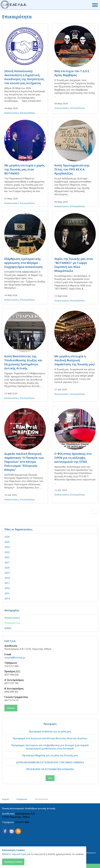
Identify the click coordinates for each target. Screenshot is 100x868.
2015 (7, 593)
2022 (7, 557)
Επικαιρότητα (27, 113)
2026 (7, 537)
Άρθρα (8, 628)
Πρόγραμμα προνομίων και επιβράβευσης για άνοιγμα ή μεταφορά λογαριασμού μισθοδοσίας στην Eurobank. (50, 747)
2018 (7, 578)
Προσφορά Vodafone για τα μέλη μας (50, 731)
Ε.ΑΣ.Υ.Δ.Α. (10, 641)
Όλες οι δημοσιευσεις (18, 529)
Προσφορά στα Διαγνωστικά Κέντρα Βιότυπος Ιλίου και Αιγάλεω (50, 738)
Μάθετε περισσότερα (14, 854)
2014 (7, 599)
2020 (7, 568)
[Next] (95, 512)
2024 (7, 547)
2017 (7, 583)
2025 (7, 542)
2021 (7, 562)
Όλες (50, 778)
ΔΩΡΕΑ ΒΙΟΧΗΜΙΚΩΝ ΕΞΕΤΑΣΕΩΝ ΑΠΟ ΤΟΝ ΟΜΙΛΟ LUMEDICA (50, 762)
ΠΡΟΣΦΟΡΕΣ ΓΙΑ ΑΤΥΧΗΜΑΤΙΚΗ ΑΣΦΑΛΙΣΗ (50, 769)
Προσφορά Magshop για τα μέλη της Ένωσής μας (50, 755)
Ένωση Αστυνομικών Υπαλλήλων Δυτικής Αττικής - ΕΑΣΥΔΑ (14, 5)
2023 (7, 552)
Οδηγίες (11, 708)
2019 (7, 573)
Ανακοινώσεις (12, 113)
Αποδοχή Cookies (13, 862)
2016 (7, 588)
